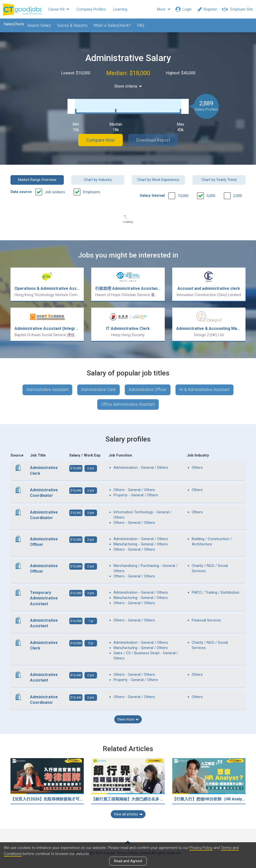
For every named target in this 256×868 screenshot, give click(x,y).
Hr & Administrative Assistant (204, 390)
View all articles (128, 814)
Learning (120, 9)
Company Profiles (91, 9)
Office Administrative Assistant (128, 404)
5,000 (211, 196)
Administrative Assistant (47, 390)
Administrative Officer (148, 390)
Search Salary (39, 25)
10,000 (183, 196)
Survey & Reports (72, 25)
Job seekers (55, 192)
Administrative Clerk (98, 390)
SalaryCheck (14, 24)
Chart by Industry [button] (98, 180)
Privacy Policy (201, 848)
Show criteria (128, 86)
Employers (92, 192)
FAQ (141, 25)
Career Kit (59, 9)
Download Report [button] (153, 140)
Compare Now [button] (100, 140)
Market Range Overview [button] (37, 180)
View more (128, 719)
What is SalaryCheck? (112, 25)
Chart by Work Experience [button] (158, 180)
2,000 (238, 196)
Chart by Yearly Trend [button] (219, 180)
